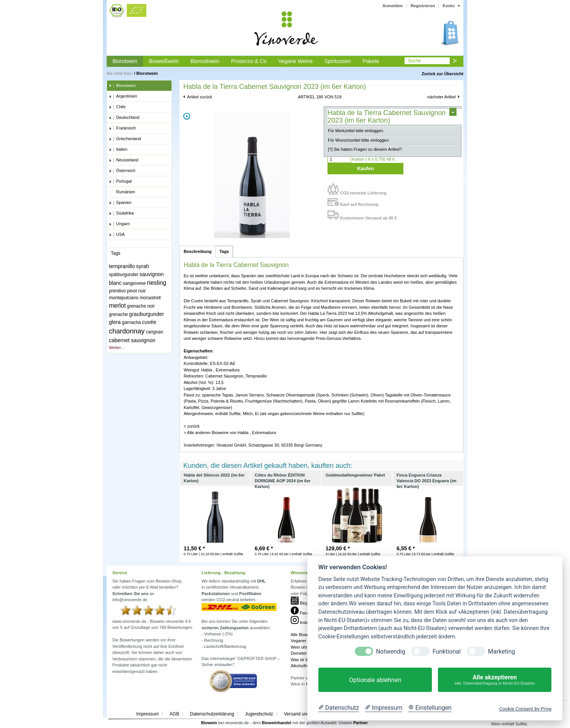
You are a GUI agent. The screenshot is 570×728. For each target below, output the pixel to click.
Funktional (447, 651)
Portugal (120, 182)
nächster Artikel (442, 97)
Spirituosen (338, 61)
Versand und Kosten (304, 714)
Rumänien (122, 192)
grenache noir (141, 306)
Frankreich (122, 128)
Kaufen (365, 168)
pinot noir (136, 291)
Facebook (304, 613)
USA (117, 235)
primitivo (117, 291)
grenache (118, 314)
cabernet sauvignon (132, 340)
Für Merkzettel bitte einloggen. (356, 131)
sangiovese (135, 283)
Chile (117, 107)
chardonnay (127, 331)
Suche (414, 61)
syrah (143, 266)
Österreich (122, 171)
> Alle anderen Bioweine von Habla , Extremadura (230, 433)
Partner (361, 723)
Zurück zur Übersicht (442, 74)
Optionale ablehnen (375, 680)
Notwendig (391, 651)
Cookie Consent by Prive (525, 709)
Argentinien (123, 96)
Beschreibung (198, 251)
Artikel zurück (200, 97)
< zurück (192, 426)
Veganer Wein (304, 641)
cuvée (149, 322)
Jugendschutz (259, 714)
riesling (157, 283)
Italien (118, 150)
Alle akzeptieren (495, 680)
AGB (174, 714)
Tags (224, 251)
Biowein (209, 723)
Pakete (371, 61)
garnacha (131, 322)
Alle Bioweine (303, 635)
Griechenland (125, 139)
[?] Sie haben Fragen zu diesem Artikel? (365, 149)
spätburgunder (124, 275)
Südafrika (121, 213)
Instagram (305, 622)
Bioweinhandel (277, 723)
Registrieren (423, 6)
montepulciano (124, 298)
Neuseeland (124, 160)
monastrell (150, 298)
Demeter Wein (304, 653)
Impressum (147, 714)
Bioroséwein (205, 61)
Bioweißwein (164, 61)
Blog (299, 603)
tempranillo (122, 266)
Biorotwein (125, 61)
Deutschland (124, 118)
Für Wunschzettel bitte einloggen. (359, 140)
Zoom (187, 116)
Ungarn (119, 224)
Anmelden (393, 6)
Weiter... (117, 347)
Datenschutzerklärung (212, 714)
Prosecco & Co (249, 61)
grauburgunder (146, 314)
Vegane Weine (295, 61)
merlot (117, 306)
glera (115, 322)
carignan (154, 332)
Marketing (502, 651)
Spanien (120, 203)
